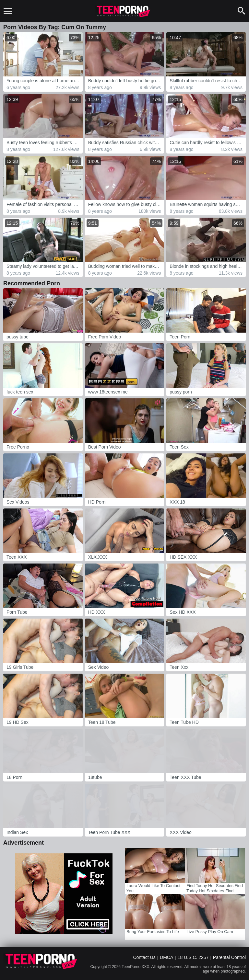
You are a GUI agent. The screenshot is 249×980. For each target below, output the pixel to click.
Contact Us (144, 957)
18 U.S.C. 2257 (193, 957)
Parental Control (229, 957)
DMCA (166, 957)
